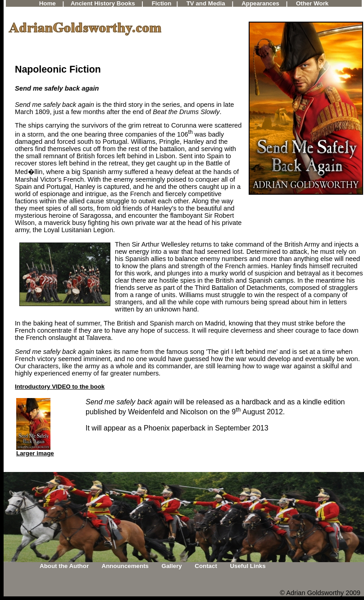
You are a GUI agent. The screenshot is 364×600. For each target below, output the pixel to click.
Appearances (260, 3)
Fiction (162, 3)
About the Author (64, 566)
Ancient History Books (103, 3)
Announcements (125, 566)
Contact (206, 566)
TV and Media (206, 3)
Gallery (172, 566)
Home (48, 3)
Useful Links (248, 566)
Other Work (312, 3)
